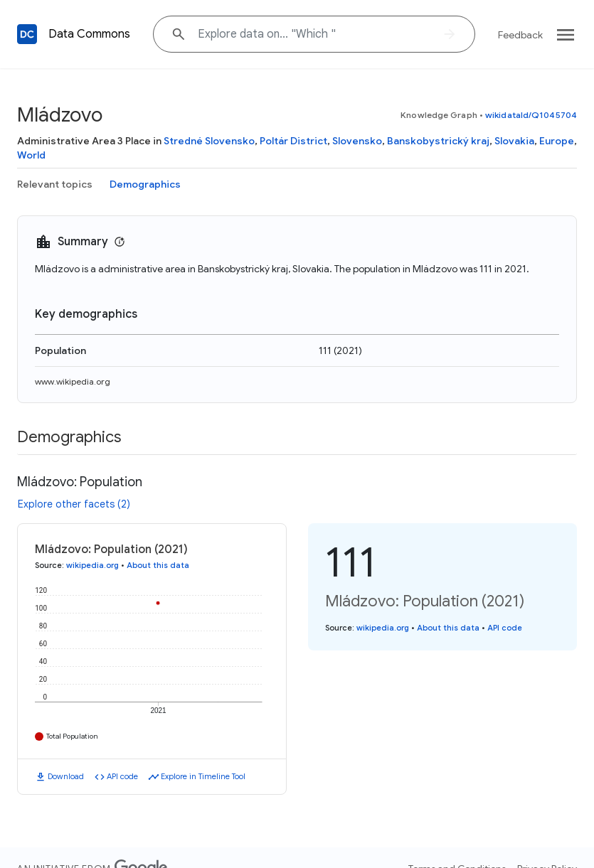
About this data (158, 565)
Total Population (72, 736)
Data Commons (89, 34)
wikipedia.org (92, 565)
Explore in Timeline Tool (203, 776)
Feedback (520, 35)
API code (122, 776)
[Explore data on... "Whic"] (314, 34)
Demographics (145, 184)
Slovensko (357, 141)
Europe (557, 141)
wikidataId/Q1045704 (531, 115)
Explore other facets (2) (74, 504)
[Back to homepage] (27, 34)
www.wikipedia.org (73, 381)
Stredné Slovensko (209, 141)
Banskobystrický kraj (438, 141)
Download (66, 776)
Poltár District (293, 141)
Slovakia (514, 141)
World (31, 155)
